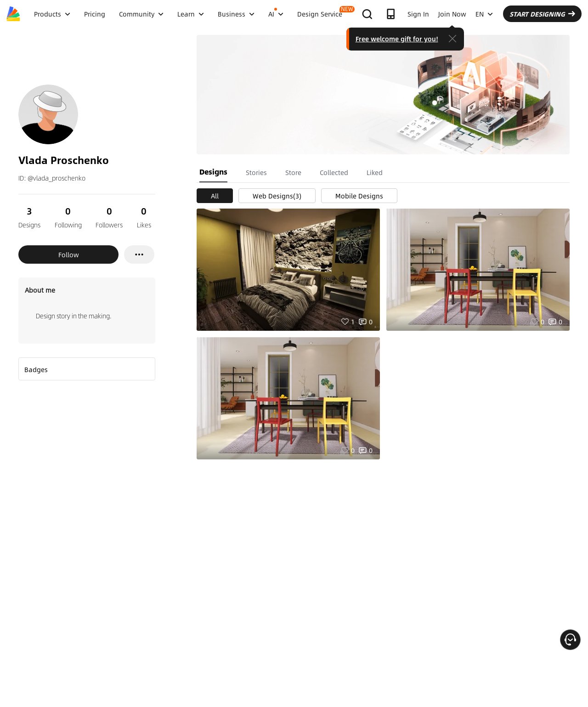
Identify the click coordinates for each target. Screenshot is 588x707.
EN (484, 14)
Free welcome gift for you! (397, 39)
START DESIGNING (542, 14)
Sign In (418, 14)
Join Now (452, 14)
